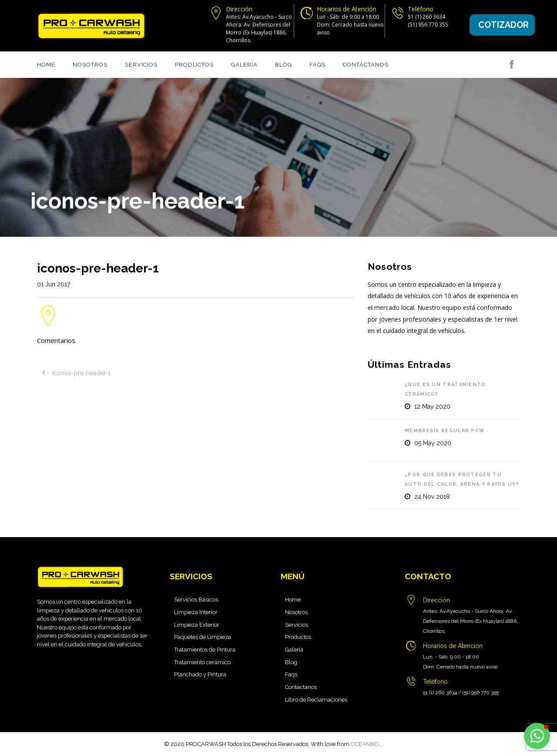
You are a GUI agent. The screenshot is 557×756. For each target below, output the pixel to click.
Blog (284, 65)
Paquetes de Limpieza (203, 637)
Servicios (141, 65)
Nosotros (90, 65)
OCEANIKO (365, 744)
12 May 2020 (432, 407)
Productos (194, 65)
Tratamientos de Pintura (205, 650)
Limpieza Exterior (197, 625)
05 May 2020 (433, 443)
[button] (537, 736)
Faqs (317, 65)
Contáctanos (366, 65)
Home (46, 65)
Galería (244, 65)
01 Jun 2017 (54, 284)
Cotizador (503, 25)
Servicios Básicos (196, 600)
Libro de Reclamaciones (316, 700)
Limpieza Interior (196, 612)
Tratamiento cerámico (202, 662)
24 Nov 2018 (432, 497)
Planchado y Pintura (200, 674)
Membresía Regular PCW (445, 431)
